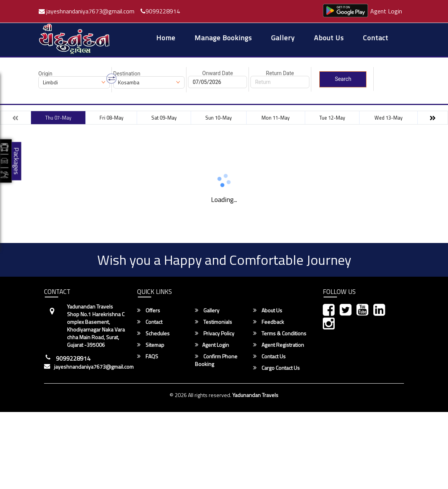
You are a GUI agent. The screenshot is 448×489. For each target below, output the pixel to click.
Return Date (280, 73)
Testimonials (213, 322)
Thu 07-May (58, 118)
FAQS (148, 356)
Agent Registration (279, 345)
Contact (376, 39)
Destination (127, 74)
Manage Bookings (223, 39)
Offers (149, 310)
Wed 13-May (388, 118)
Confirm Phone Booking (216, 360)
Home (166, 39)
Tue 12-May (332, 118)
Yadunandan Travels (255, 395)
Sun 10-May (218, 118)
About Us (329, 39)
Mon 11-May (276, 118)
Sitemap (151, 345)
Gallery (283, 39)
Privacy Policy (215, 333)
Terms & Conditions (280, 333)
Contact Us (269, 356)
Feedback (269, 322)
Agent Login (386, 11)
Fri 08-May (111, 118)
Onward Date (217, 73)
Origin (45, 74)
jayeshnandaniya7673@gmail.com (87, 11)
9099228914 (160, 11)
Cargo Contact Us (276, 368)
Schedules (153, 333)
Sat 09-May (164, 118)
